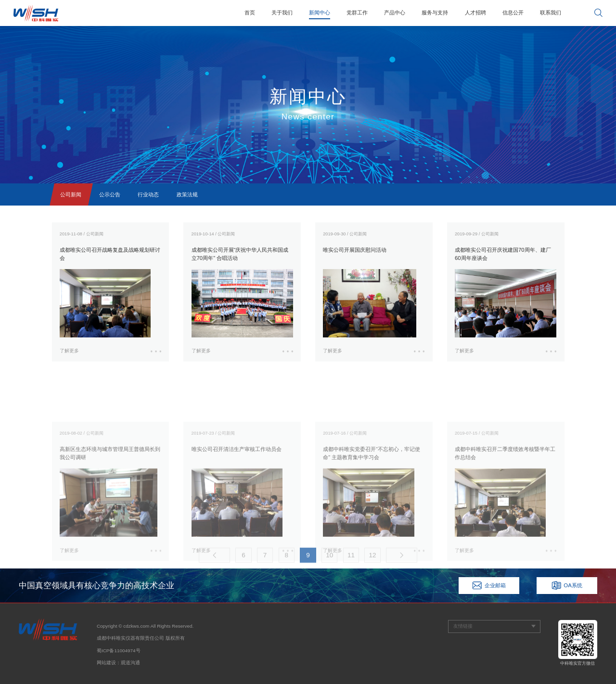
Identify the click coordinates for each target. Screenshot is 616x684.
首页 (250, 13)
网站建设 (106, 663)
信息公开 (513, 13)
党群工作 (357, 13)
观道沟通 (130, 663)
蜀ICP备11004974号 (119, 651)
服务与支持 (435, 13)
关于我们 (282, 13)
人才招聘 (475, 13)
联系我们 (551, 13)
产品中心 (395, 13)
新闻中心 (320, 13)
